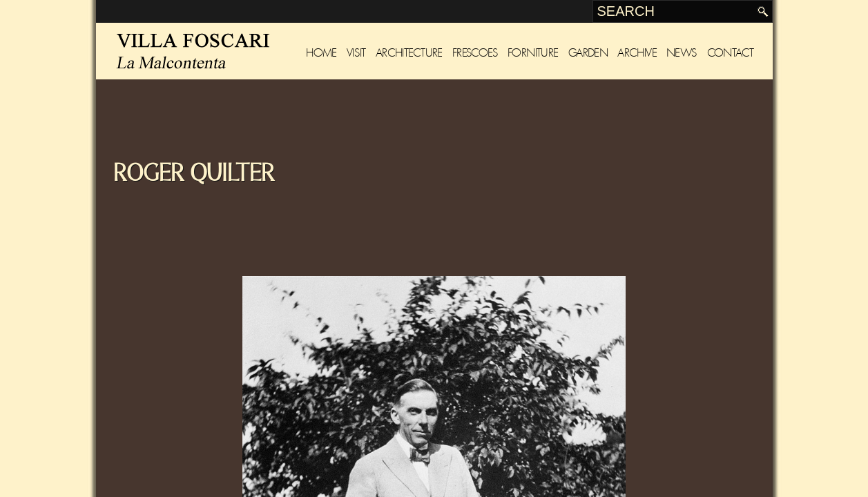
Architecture (409, 53)
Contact (731, 53)
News (682, 53)
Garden (588, 53)
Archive (637, 53)
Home (321, 53)
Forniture (533, 53)
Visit (356, 53)
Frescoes (475, 53)
